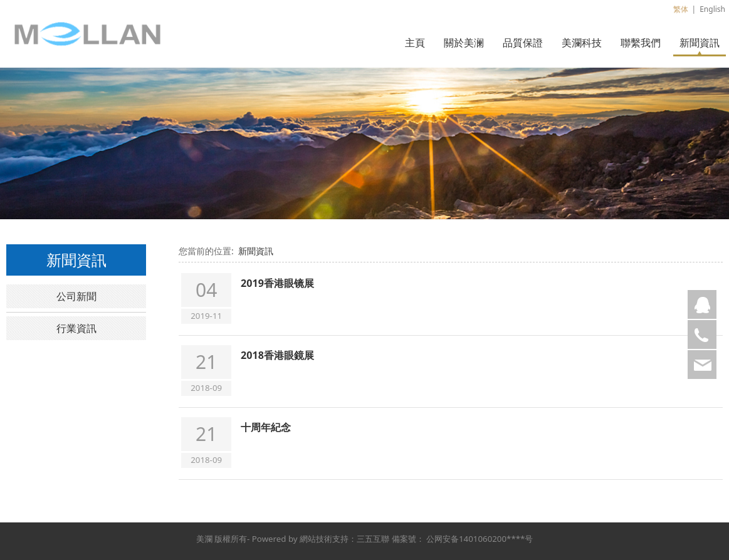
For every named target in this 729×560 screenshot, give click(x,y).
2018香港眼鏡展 (277, 355)
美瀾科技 (582, 43)
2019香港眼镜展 (277, 283)
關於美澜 (464, 43)
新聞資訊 (700, 43)
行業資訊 (76, 328)
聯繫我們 (641, 43)
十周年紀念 (266, 427)
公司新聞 (76, 296)
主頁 (415, 43)
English (712, 9)
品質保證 (523, 43)
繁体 (681, 9)
